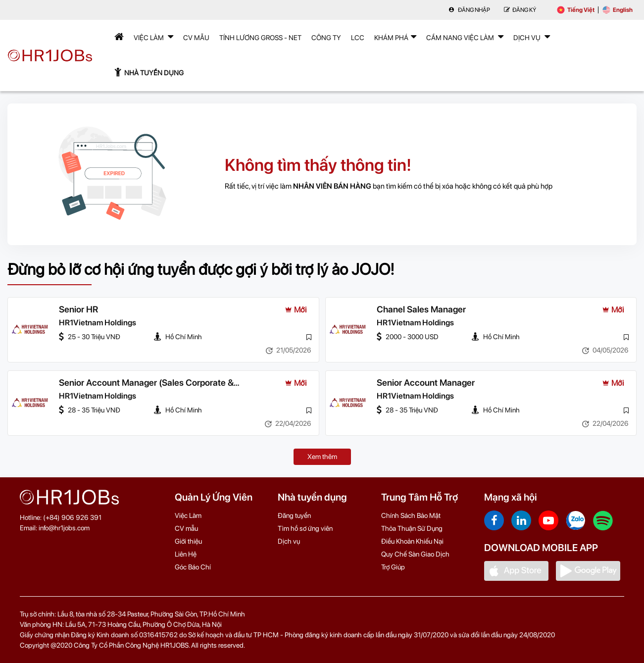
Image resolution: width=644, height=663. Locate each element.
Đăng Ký (520, 10)
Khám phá (395, 37)
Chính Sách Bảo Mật (411, 515)
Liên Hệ (186, 554)
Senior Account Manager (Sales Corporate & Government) (146, 383)
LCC (358, 38)
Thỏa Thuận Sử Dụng (412, 528)
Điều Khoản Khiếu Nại (412, 541)
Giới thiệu (188, 541)
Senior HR (78, 309)
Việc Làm (153, 37)
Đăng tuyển (294, 515)
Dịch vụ (289, 541)
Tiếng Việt (576, 10)
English (618, 10)
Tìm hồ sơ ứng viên (305, 528)
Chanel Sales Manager (421, 309)
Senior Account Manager (426, 382)
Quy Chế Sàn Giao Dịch (415, 554)
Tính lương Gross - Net (260, 38)
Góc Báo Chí (193, 567)
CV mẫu (196, 38)
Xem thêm (322, 457)
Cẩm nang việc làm (465, 37)
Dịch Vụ (532, 37)
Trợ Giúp (393, 567)
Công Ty (326, 38)
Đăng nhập (469, 10)
